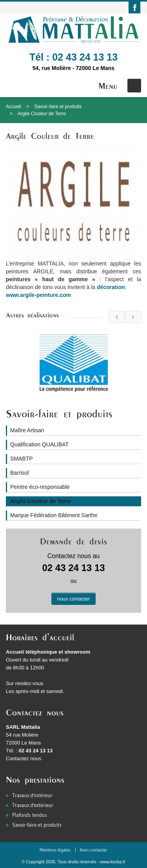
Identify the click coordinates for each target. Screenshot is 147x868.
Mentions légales (55, 850)
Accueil (14, 107)
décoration (111, 287)
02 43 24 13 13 (85, 57)
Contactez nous (24, 758)
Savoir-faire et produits (58, 107)
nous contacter (74, 599)
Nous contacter (93, 850)
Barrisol (19, 473)
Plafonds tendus (30, 815)
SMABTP (22, 459)
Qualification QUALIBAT (39, 444)
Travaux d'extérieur (33, 805)
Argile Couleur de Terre (42, 114)
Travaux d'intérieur (32, 795)
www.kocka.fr (113, 862)
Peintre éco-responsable (40, 487)
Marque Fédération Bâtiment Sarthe (54, 515)
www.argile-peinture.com (38, 295)
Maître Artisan (27, 430)
